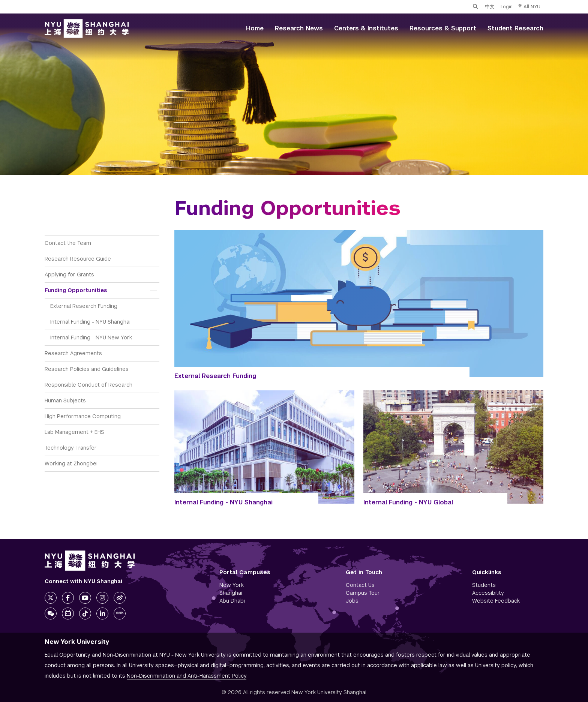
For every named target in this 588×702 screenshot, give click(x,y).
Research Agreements (73, 353)
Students (484, 585)
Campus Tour (363, 593)
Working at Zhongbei (71, 463)
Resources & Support (443, 28)
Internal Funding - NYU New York (91, 337)
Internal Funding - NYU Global (408, 502)
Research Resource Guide (78, 259)
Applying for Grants (69, 274)
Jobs (352, 601)
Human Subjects (65, 400)
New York (232, 585)
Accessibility (488, 593)
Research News (299, 28)
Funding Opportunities (76, 290)
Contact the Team (68, 243)
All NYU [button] (529, 7)
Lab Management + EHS (74, 432)
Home (255, 28)
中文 (490, 7)
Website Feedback (496, 601)
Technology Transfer (71, 448)
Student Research (515, 28)
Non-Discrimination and (187, 676)
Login (507, 7)
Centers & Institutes (366, 28)
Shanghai (231, 593)
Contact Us (360, 585)
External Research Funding (84, 306)
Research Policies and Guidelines (87, 369)
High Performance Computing (83, 416)
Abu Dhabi (232, 601)
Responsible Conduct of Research (88, 385)
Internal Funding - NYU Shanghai (90, 322)
